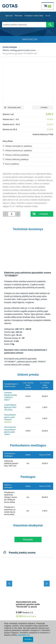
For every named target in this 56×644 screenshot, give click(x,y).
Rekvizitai (19, 16)
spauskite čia (24, 635)
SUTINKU (28, 639)
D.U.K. (48, 16)
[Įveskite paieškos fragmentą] (24, 25)
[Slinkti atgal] (9, 584)
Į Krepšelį (43, 107)
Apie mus (9, 16)
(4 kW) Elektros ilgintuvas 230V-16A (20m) (10, 407)
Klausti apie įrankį (13, 107)
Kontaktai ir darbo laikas (34, 16)
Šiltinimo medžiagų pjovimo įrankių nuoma (19, 50)
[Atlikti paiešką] (50, 25)
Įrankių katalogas (10, 47)
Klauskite (28, 540)
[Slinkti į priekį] (47, 584)
